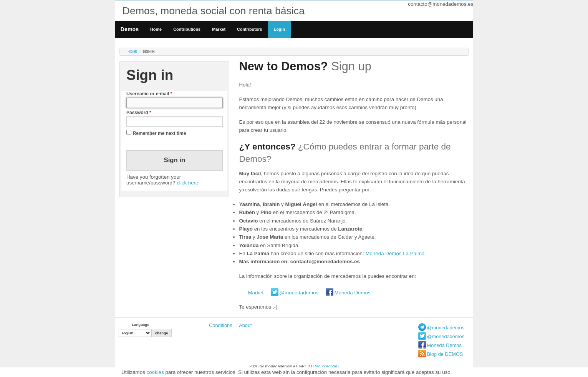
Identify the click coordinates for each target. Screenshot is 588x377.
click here (187, 183)
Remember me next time (160, 133)
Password (139, 113)
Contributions (187, 29)
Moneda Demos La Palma (395, 253)
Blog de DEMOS (445, 354)
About (245, 325)
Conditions (220, 325)
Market (219, 29)
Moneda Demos (353, 293)
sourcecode (327, 366)
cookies (155, 372)
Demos (130, 29)
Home (156, 29)
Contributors (250, 29)
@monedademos (299, 293)
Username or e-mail (149, 94)
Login (279, 29)
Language (140, 325)
